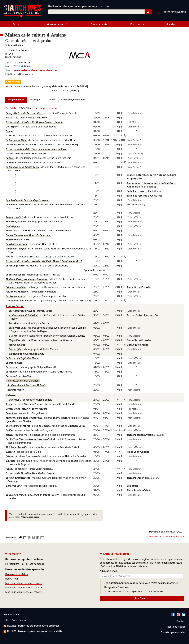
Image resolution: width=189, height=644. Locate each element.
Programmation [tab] (16, 100)
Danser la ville (14, 486)
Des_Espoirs (12, 127)
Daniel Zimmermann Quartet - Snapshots (29, 235)
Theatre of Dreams (16, 222)
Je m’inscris (142, 598)
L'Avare (10, 456)
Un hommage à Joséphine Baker (27, 354)
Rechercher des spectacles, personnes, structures (79, 6)
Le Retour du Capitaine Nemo (22, 358)
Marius (10, 435)
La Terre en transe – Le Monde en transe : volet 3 (33, 495)
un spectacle (112, 591)
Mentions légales (176, 627)
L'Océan (13, 336)
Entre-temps (13, 367)
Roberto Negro (16, 390)
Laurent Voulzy (14, 363)
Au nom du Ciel (14, 217)
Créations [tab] (51, 100)
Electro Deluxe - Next (17, 240)
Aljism (9, 257)
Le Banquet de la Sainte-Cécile (23, 167)
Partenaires (137, 24)
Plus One (14, 323)
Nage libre (15, 340)
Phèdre (10, 158)
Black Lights (16, 349)
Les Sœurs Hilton (15, 144)
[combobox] (96, 12)
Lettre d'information (15, 620)
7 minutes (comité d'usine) (24, 315)
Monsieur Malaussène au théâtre (24, 583)
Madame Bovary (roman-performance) (27, 279)
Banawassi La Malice (17, 574)
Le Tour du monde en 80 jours (22, 163)
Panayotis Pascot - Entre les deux (24, 113)
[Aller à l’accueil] (22, 16)
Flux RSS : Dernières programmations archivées (31, 626)
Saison (12, 108)
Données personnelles (173, 632)
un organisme (133, 591)
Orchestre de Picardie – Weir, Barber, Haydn (30, 473)
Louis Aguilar (13, 226)
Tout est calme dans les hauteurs (24, 418)
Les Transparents (15, 296)
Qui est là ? (15, 400)
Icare (9, 135)
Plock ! (9, 469)
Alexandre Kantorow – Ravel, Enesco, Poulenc (31, 292)
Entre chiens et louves (18, 426)
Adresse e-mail (108, 571)
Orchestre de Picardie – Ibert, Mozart (26, 409)
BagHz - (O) (12, 579)
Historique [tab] (35, 100)
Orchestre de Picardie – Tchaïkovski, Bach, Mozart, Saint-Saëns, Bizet (44, 261)
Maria (9, 231)
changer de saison (48, 108)
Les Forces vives (18, 328)
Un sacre (11, 461)
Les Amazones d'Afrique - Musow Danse (31, 311)
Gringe (10, 131)
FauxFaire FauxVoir (16, 244)
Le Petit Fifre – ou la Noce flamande (25, 564)
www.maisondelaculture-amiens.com (36, 70)
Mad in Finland (17, 345)
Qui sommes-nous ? (56, 24)
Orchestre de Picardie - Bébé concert (26, 153)
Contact (172, 24)
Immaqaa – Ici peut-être (19, 249)
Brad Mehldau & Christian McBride (27, 385)
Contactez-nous (30, 517)
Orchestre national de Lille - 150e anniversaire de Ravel (36, 149)
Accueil (17, 24)
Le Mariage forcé (15, 266)
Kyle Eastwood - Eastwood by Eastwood (27, 200)
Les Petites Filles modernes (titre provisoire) (30, 439)
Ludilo (9, 430)
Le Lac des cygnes (16, 275)
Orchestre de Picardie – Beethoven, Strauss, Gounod (34, 122)
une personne (154, 591)
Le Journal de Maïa (16, 140)
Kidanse (11, 395)
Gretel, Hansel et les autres (21, 300)
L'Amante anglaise (16, 287)
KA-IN (9, 118)
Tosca (9, 404)
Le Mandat (12, 372)
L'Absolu (10, 452)
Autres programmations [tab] (73, 100)
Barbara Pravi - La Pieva (19, 376)
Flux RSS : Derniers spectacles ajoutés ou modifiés (33, 631)
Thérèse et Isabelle (16, 447)
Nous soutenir (99, 24)
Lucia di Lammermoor (18, 478)
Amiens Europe (15, 306)
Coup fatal (12, 413)
